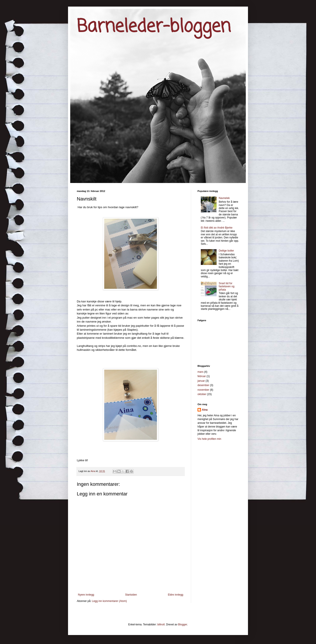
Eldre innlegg (176, 595)
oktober (202, 394)
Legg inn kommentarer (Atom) (109, 601)
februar (202, 376)
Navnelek (224, 198)
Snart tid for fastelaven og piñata (227, 287)
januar (201, 381)
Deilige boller (226, 251)
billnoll (161, 624)
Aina (205, 410)
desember (203, 385)
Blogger (183, 624)
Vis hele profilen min (209, 439)
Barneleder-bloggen (154, 27)
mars (200, 372)
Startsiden (131, 595)
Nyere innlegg (86, 595)
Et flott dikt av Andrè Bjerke (217, 228)
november (203, 390)
